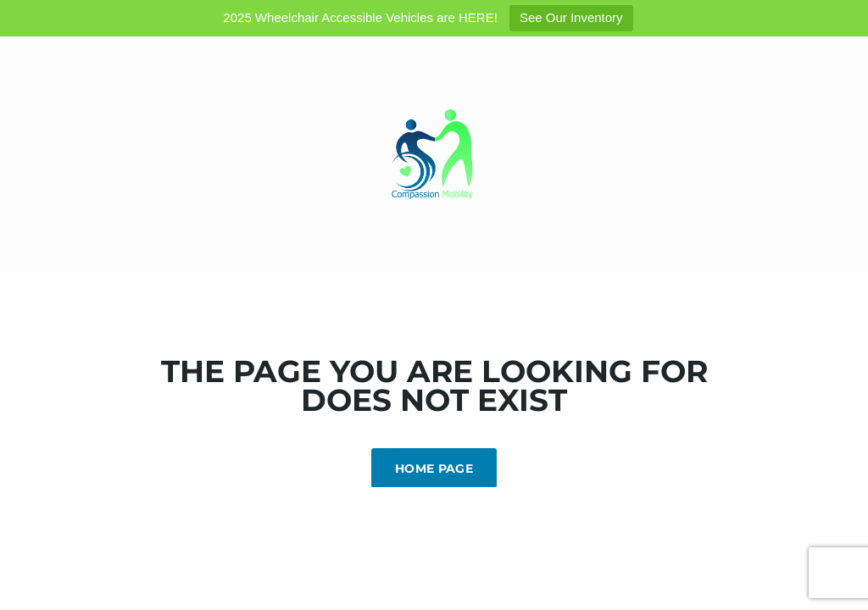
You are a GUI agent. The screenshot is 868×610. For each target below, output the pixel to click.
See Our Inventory (571, 17)
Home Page (434, 469)
